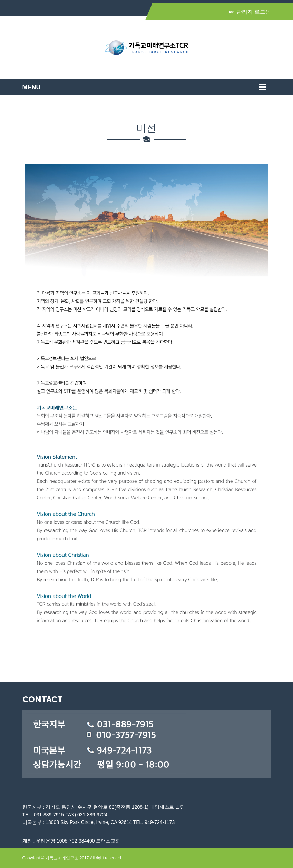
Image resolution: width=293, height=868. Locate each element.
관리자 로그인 (250, 12)
